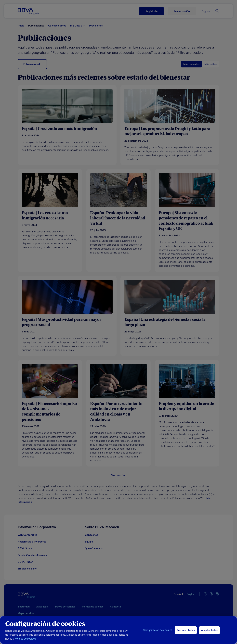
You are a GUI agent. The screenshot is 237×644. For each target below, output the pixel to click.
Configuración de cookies (158, 630)
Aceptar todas (209, 630)
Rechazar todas (186, 630)
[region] (118, 630)
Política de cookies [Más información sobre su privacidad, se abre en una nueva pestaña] (25, 639)
